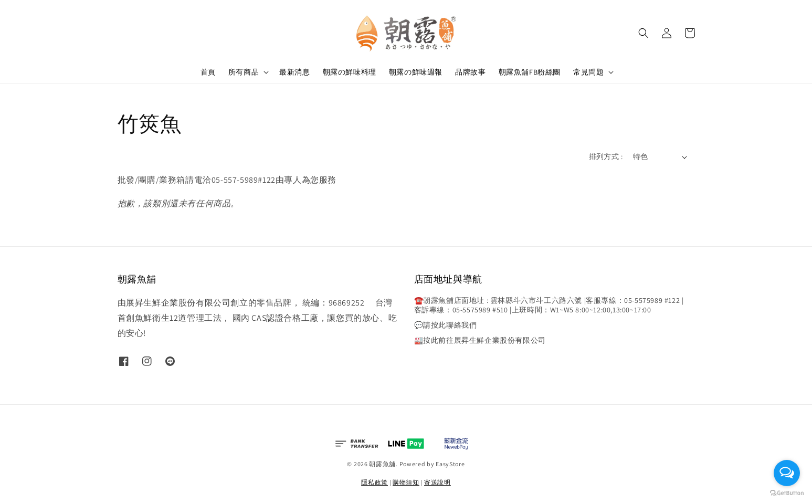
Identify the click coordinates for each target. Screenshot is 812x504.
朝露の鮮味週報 (416, 72)
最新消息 (294, 72)
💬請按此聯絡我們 (446, 325)
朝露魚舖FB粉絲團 (530, 72)
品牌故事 (470, 72)
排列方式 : (606, 156)
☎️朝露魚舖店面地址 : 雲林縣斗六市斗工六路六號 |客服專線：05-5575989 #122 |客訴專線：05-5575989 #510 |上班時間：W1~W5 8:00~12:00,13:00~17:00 (549, 305)
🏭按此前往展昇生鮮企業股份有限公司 (480, 340)
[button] (644, 33)
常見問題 (588, 72)
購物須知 (406, 482)
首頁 (208, 72)
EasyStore (450, 464)
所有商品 (244, 72)
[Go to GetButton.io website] (787, 493)
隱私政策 (375, 482)
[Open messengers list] (787, 473)
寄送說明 (437, 482)
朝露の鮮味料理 (350, 72)
